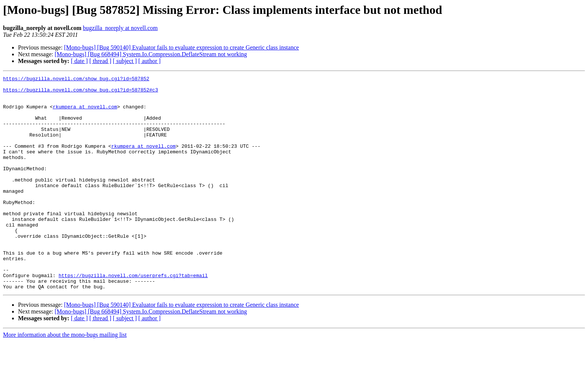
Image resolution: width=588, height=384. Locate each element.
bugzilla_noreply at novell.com (120, 28)
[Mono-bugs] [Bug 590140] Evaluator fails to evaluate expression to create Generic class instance (181, 47)
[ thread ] (100, 61)
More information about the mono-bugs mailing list (65, 377)
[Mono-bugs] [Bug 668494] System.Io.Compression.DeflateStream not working (151, 54)
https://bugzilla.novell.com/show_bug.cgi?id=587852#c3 (80, 93)
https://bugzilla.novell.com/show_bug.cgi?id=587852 (76, 79)
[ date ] (79, 61)
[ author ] (150, 61)
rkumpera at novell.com (85, 113)
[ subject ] (125, 61)
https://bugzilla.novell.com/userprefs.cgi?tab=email (133, 316)
